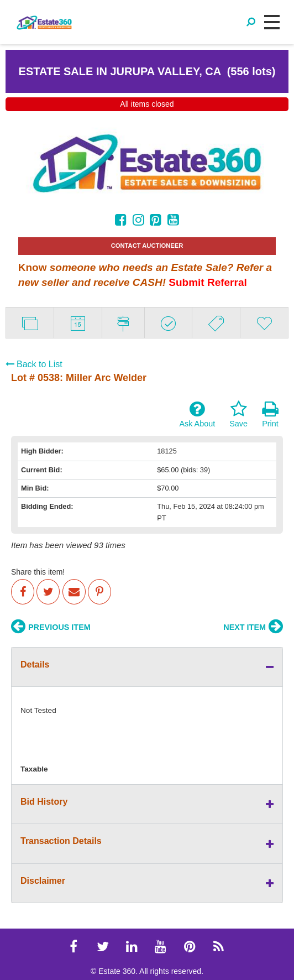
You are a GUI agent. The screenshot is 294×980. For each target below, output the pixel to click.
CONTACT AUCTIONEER (147, 246)
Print (270, 414)
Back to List (34, 364)
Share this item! (38, 572)
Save (238, 414)
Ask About (197, 414)
